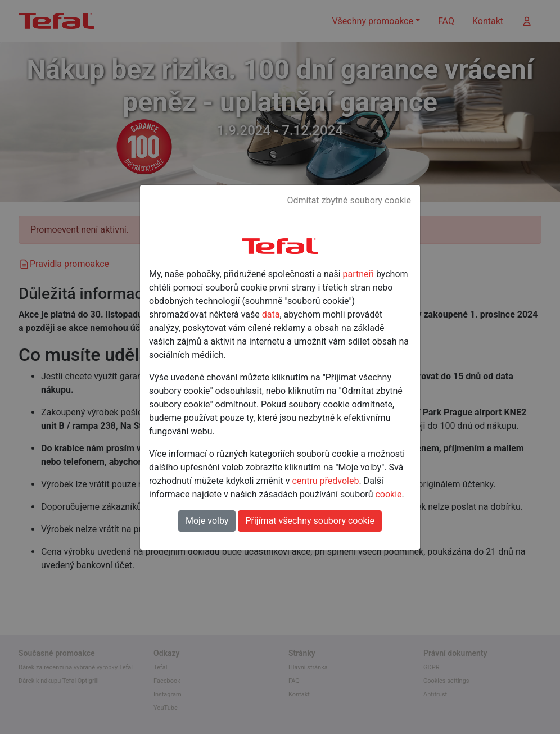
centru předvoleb (325, 481)
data (271, 314)
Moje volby (207, 521)
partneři (358, 274)
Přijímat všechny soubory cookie (310, 521)
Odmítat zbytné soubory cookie (349, 200)
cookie (388, 494)
